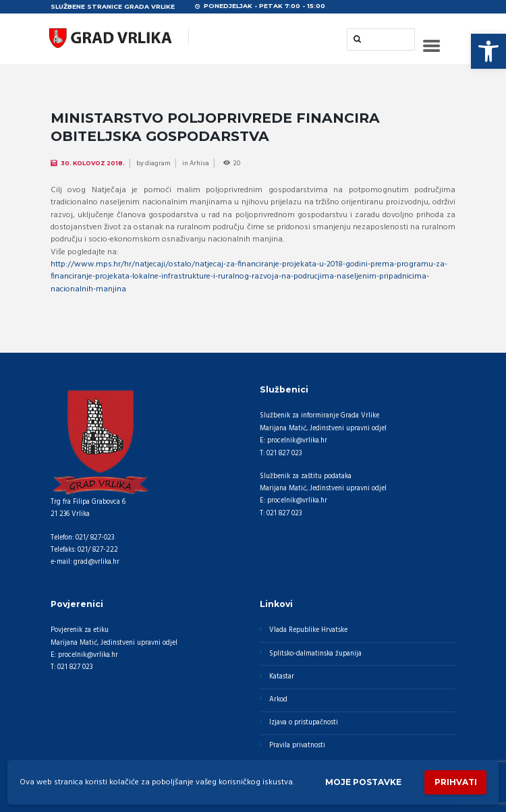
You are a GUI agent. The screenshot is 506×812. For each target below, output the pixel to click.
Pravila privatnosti (297, 746)
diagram (158, 163)
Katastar (282, 677)
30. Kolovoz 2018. (93, 163)
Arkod (278, 700)
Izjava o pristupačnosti (304, 723)
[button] (488, 51)
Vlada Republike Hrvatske (308, 630)
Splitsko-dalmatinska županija (315, 654)
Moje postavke (363, 782)
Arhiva (199, 163)
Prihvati (456, 782)
